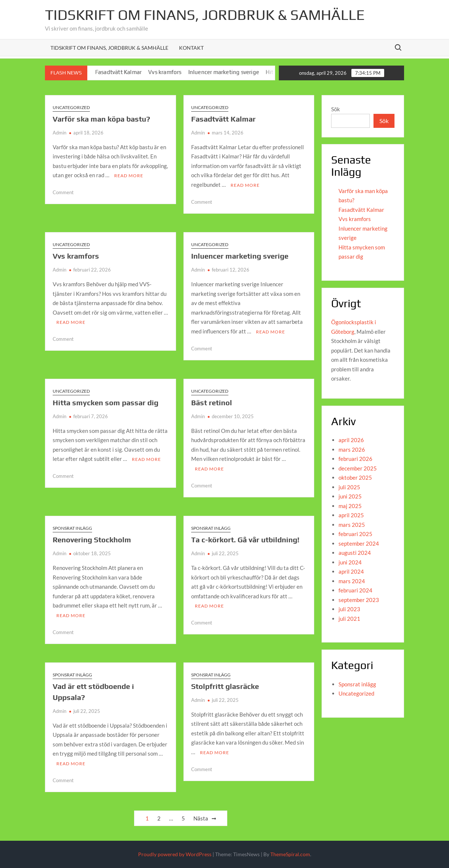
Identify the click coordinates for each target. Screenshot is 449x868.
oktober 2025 (355, 477)
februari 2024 (355, 590)
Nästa (201, 818)
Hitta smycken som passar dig (106, 402)
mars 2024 (352, 581)
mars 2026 (352, 449)
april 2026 (351, 440)
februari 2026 (355, 459)
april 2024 (351, 571)
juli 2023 (349, 609)
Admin (59, 133)
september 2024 (359, 543)
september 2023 (359, 600)
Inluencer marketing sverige (231, 72)
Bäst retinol (212, 402)
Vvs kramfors (172, 72)
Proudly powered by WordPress (175, 854)
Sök (336, 109)
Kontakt (191, 48)
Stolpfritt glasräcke (225, 686)
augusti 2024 (355, 553)
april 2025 (351, 515)
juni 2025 (350, 496)
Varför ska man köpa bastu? (101, 119)
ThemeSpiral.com (290, 854)
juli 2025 (349, 487)
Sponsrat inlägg (72, 528)
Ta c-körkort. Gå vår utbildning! (245, 540)
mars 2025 (352, 525)
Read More (129, 176)
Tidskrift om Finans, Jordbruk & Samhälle (109, 48)
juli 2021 (349, 619)
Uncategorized (71, 107)
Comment (63, 192)
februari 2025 (355, 534)
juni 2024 (350, 562)
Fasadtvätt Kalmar (126, 72)
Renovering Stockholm (92, 540)
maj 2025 (350, 506)
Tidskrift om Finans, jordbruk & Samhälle (205, 15)
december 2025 (358, 468)
